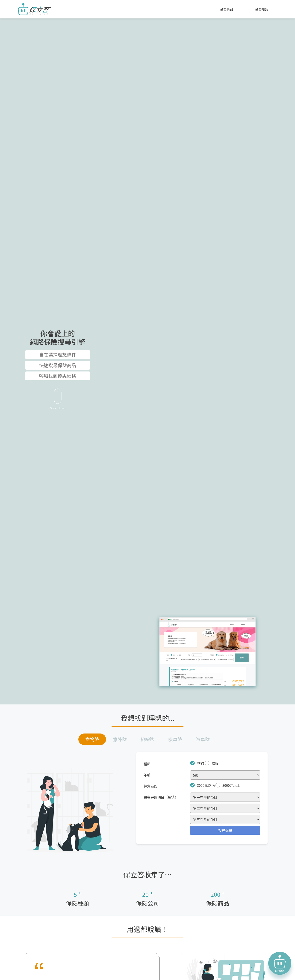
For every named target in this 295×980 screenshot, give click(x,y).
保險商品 (226, 9)
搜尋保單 (225, 830)
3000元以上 (231, 785)
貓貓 (215, 763)
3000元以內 (206, 785)
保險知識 (261, 9)
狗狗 (201, 763)
